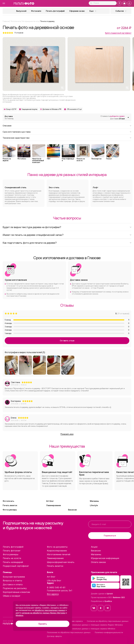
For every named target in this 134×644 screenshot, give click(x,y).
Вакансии (72, 510)
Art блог (50, 501)
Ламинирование (54, 505)
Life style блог (54, 580)
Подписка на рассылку (15, 588)
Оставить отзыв (67, 341)
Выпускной (21, 11)
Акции (94, 547)
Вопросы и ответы (12, 580)
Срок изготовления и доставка (67, 132)
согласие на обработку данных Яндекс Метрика (43, 613)
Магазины (94, 501)
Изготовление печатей (59, 554)
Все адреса (53, 594)
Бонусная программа (14, 577)
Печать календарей (13, 562)
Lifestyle (94, 505)
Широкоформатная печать (61, 562)
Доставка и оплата (13, 584)
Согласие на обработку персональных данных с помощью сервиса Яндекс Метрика (85, 625)
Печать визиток (10, 505)
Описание (67, 125)
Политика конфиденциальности (109, 632)
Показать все (67, 434)
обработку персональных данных (50, 610)
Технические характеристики (67, 138)
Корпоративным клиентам (16, 592)
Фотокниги (36, 11)
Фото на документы (57, 547)
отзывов (19, 33)
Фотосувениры (10, 510)
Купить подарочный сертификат (118, 33)
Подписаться (110, 536)
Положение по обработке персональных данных (69, 632)
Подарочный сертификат (16, 566)
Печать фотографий (55, 11)
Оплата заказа (98, 562)
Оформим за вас (77, 11)
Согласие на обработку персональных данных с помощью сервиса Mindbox (81, 629)
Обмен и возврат (12, 596)
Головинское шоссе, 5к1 (60, 590)
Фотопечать (8, 501)
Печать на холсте (12, 558)
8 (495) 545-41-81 (56, 587)
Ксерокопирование (57, 551)
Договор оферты (54, 636)
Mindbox (19, 615)
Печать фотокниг (12, 551)
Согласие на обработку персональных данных (108, 621)
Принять (43, 624)
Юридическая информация (105, 558)
